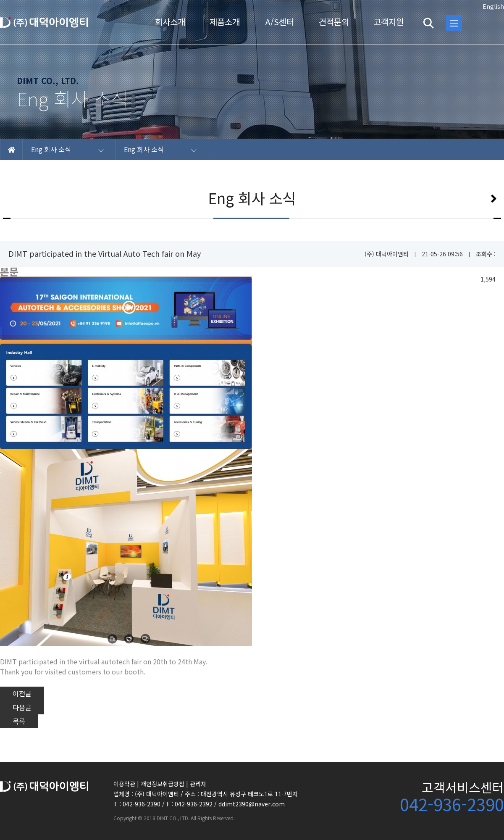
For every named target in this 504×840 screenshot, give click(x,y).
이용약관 (124, 784)
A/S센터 (280, 22)
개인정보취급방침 (163, 784)
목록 (19, 721)
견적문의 (334, 22)
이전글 (22, 693)
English (493, 6)
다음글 (22, 707)
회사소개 (170, 22)
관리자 (198, 784)
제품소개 (225, 22)
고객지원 (388, 22)
